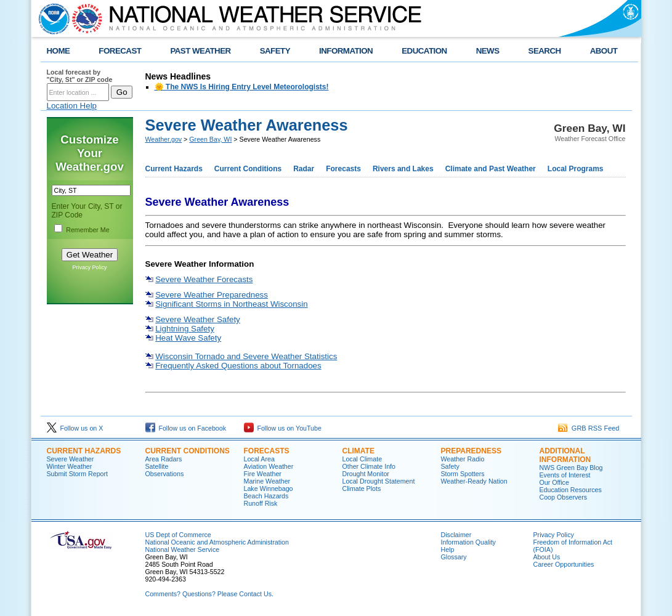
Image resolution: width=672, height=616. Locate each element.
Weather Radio (463, 459)
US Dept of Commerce (178, 535)
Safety (450, 466)
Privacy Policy (89, 267)
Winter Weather (70, 466)
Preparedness (471, 451)
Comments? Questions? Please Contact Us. (209, 594)
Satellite (157, 466)
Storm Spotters (463, 474)
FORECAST (120, 51)
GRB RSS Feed (589, 428)
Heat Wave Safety (188, 338)
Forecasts (343, 169)
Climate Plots (362, 488)
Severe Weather (71, 459)
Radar (304, 169)
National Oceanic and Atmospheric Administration (217, 542)
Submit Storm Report (78, 474)
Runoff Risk (261, 503)
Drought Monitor (366, 474)
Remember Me (87, 230)
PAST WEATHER (200, 51)
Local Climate (362, 459)
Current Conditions (248, 169)
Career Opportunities (564, 564)
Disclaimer (456, 535)
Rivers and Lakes (403, 169)
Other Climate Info (369, 466)
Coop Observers (564, 497)
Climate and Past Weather (491, 169)
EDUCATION (424, 51)
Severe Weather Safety (198, 319)
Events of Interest (565, 475)
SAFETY (275, 51)
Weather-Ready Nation (474, 481)
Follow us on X (75, 428)
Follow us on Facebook (186, 428)
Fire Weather (263, 474)
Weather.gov (164, 139)
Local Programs (576, 169)
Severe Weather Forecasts (204, 279)
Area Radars (164, 459)
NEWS (488, 51)
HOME (59, 51)
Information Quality (468, 542)
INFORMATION (346, 51)
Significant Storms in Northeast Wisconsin (231, 304)
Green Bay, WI (210, 139)
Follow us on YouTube (283, 428)
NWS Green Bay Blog (571, 468)
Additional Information (565, 455)
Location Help (72, 106)
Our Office (554, 482)
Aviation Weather (269, 466)
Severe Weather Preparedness (212, 295)
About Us (547, 557)
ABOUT (604, 51)
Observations (165, 474)
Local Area (259, 459)
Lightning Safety (185, 329)
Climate (358, 451)
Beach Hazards (266, 496)
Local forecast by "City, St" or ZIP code (80, 76)
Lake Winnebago (269, 488)
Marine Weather (267, 481)
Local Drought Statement (379, 481)
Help (448, 549)
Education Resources (571, 490)
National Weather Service (183, 549)
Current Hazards (174, 169)
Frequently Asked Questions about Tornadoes (238, 366)
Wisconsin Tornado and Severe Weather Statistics (246, 356)
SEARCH (545, 51)
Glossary (454, 557)
